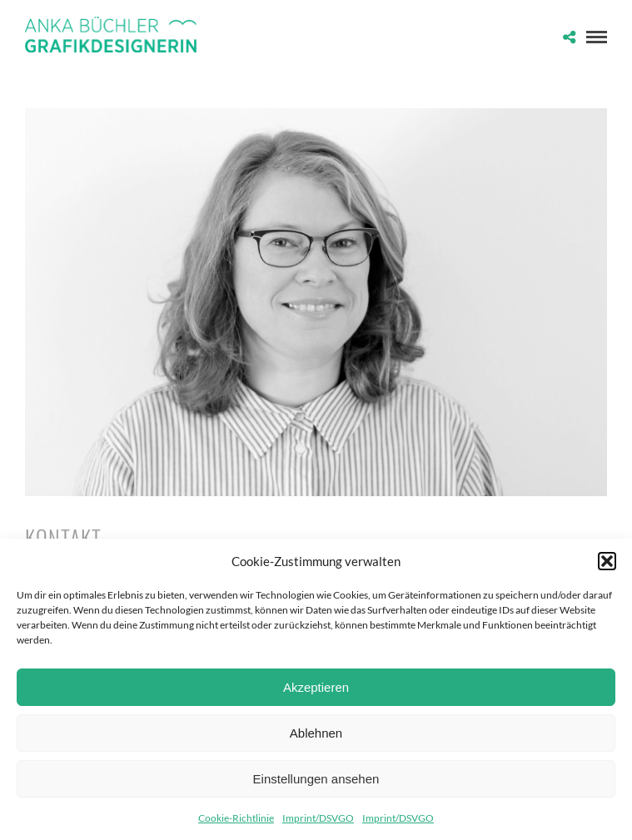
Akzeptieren (316, 687)
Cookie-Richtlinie (236, 818)
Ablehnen (316, 733)
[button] (607, 561)
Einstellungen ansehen (316, 779)
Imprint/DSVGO (318, 818)
